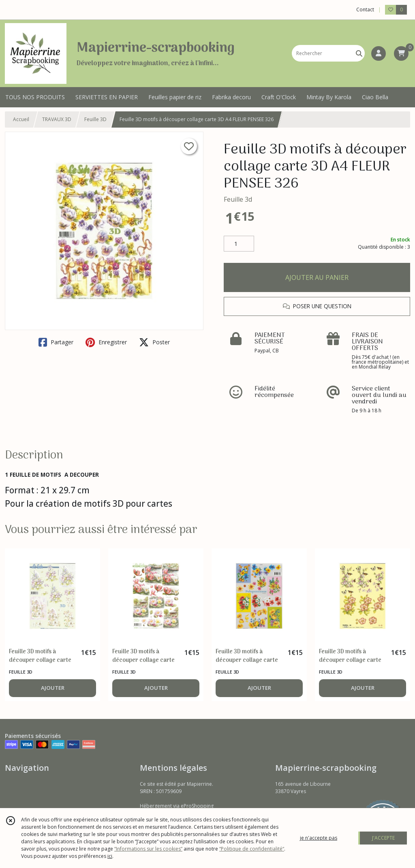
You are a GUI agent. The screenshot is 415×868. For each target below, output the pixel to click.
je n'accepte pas (319, 838)
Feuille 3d (238, 199)
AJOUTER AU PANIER (317, 277)
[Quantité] (239, 244)
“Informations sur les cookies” (148, 849)
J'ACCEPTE (383, 838)
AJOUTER (53, 688)
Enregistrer (106, 342)
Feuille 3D (95, 119)
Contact (365, 10)
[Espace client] (379, 53)
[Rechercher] (359, 53)
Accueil (21, 119)
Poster (154, 342)
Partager (56, 342)
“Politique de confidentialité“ (252, 849)
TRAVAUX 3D (57, 119)
